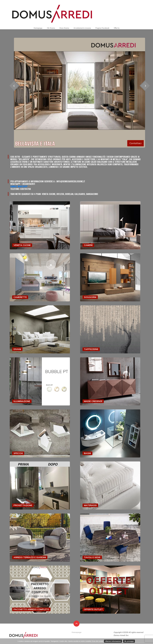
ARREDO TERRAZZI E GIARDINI (30, 557)
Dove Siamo (64, 28)
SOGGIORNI (90, 297)
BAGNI (87, 453)
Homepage (38, 28)
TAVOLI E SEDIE (92, 557)
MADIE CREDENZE (93, 401)
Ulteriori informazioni (113, 641)
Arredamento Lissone (82, 28)
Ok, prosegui (129, 641)
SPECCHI (18, 453)
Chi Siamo (51, 28)
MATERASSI (90, 505)
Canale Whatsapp (19, 186)
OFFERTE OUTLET (93, 609)
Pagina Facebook (102, 28)
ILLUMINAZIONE (22, 401)
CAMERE (88, 245)
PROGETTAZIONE (23, 505)
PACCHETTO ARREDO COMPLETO (31, 609)
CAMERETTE (20, 297)
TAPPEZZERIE (91, 349)
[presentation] (145, 86)
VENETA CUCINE (22, 245)
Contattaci (135, 143)
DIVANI (17, 349)
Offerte (117, 28)
